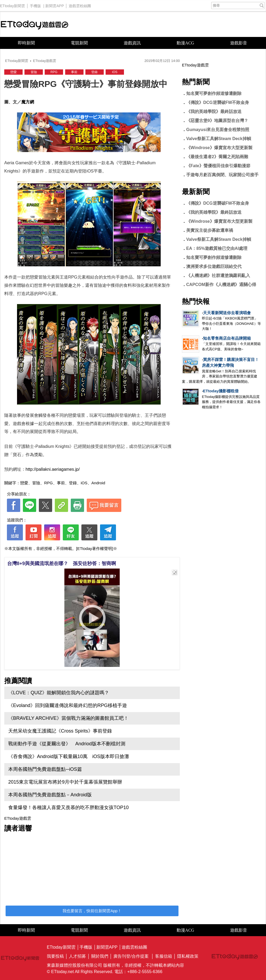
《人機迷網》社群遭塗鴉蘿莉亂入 (218, 276)
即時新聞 (26, 43)
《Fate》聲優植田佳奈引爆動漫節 (218, 166)
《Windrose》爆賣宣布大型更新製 (219, 148)
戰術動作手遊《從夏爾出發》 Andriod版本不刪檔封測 (67, 744)
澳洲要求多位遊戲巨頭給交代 (214, 266)
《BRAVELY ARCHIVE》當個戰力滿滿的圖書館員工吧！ (68, 718)
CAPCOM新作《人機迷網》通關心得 (221, 285)
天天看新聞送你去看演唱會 (227, 313)
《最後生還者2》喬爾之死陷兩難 (217, 157)
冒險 (34, 72)
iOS (115, 72)
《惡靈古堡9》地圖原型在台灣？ (217, 121)
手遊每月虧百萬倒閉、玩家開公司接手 (222, 175)
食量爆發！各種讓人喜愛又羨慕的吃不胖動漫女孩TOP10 (68, 807)
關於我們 (100, 956)
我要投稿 (55, 956)
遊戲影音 (239, 43)
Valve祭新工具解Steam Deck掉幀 (219, 139)
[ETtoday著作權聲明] (95, 548)
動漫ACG (185, 43)
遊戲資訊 (132, 43)
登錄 (94, 72)
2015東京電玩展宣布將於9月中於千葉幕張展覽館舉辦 (65, 782)
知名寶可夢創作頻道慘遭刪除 (214, 93)
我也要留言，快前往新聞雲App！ (92, 911)
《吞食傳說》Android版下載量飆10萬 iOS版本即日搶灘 (69, 756)
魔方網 (28, 102)
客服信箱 (164, 956)
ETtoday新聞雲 (13, 5)
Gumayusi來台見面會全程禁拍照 (218, 130)
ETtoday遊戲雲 (35, 24)
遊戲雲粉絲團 (80, 5)
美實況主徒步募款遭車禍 (210, 230)
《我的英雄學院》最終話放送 (214, 112)
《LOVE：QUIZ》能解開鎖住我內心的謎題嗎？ (59, 693)
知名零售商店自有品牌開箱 (227, 338)
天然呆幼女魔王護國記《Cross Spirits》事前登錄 (60, 731)
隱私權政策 (188, 956)
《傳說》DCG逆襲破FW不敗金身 (218, 102)
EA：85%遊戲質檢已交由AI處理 (217, 248)
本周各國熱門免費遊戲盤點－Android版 (50, 795)
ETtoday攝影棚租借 (221, 391)
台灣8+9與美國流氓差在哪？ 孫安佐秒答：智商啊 (62, 563)
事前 (74, 72)
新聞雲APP (55, 5)
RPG (54, 72)
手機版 (35, 5)
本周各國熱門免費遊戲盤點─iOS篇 (45, 769)
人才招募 (77, 956)
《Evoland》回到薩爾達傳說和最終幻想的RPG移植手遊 (68, 705)
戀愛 (14, 72)
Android (98, 483)
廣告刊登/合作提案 (131, 956)
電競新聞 (79, 43)
